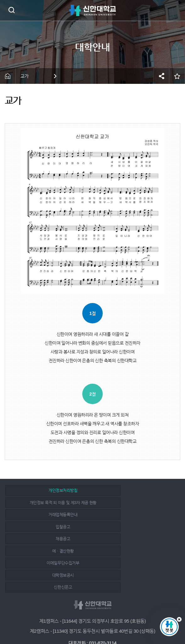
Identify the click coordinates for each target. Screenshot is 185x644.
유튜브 (107, 623)
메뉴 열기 (176, 10)
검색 (11, 10)
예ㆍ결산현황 (135, 514)
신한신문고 (48, 539)
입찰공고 (135, 503)
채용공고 (48, 514)
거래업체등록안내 (48, 503)
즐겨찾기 (177, 76)
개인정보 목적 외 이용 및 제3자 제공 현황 (135, 490)
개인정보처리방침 (48, 490)
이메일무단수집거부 (48, 527)
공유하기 (161, 76)
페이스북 (79, 623)
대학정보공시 (135, 527)
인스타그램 (93, 623)
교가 (24, 76)
